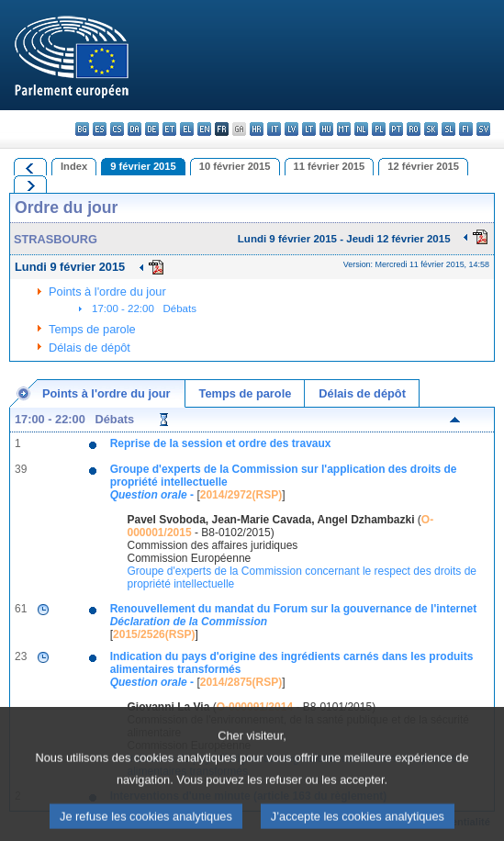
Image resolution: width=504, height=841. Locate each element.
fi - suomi (466, 129)
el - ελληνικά (187, 129)
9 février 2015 (143, 166)
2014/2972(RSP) (241, 495)
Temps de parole (92, 329)
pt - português (396, 129)
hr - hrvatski (257, 129)
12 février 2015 (423, 166)
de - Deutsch (152, 129)
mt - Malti (344, 129)
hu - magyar (326, 129)
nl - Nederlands (361, 129)
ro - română (414, 129)
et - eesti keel (169, 129)
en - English (204, 129)
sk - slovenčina (431, 129)
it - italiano (274, 129)
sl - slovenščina (448, 129)
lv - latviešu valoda (291, 129)
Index (74, 166)
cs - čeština (117, 129)
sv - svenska (483, 129)
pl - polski (379, 129)
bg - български (82, 129)
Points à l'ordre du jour (107, 292)
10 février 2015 (235, 166)
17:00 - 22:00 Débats (144, 308)
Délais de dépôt (90, 348)
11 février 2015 (330, 166)
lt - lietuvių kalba (309, 129)
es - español (100, 129)
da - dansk (134, 129)
